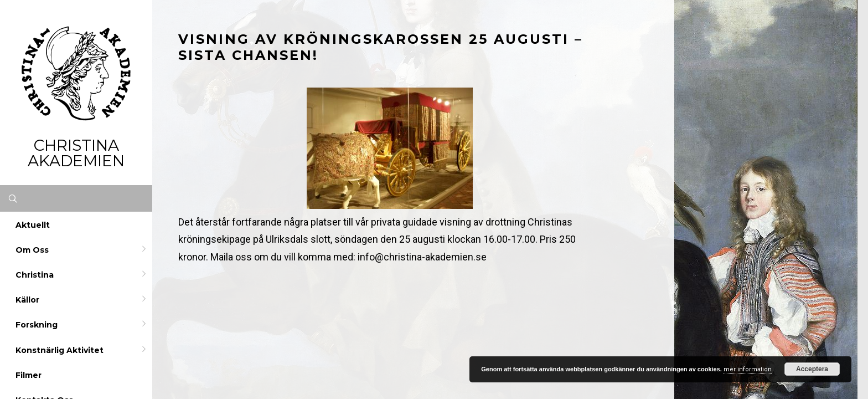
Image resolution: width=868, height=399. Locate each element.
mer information (748, 369)
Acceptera (812, 369)
